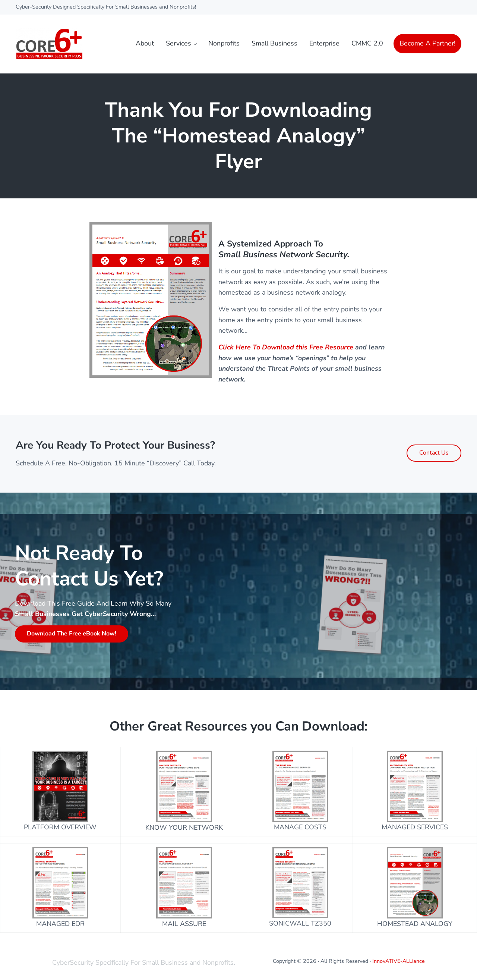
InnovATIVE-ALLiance (399, 961)
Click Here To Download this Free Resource (286, 347)
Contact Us (434, 453)
